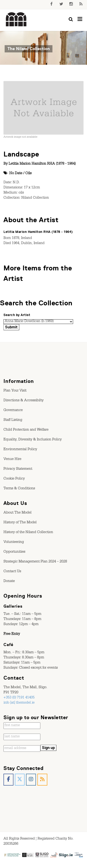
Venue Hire (12, 460)
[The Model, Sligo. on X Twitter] (20, 780)
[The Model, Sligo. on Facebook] (8, 780)
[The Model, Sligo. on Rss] (42, 780)
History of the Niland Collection (28, 533)
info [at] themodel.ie (19, 703)
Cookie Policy (14, 479)
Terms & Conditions (19, 489)
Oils (28, 174)
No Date (16, 174)
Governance (13, 411)
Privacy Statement (18, 469)
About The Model (18, 513)
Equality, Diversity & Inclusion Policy (33, 440)
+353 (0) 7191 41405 (19, 698)
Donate (9, 582)
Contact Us (12, 572)
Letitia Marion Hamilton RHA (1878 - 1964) (42, 164)
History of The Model (20, 523)
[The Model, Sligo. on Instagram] (31, 780)
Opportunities (14, 552)
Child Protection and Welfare (26, 430)
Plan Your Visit (15, 391)
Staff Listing (13, 420)
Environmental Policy (20, 450)
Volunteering (14, 542)
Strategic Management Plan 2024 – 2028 (35, 562)
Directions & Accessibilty (24, 401)
